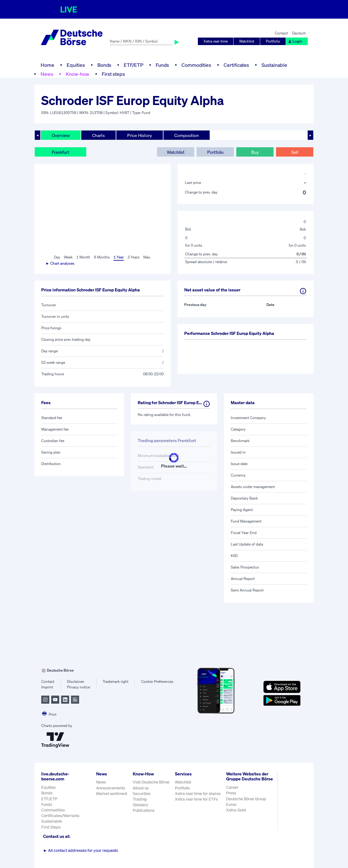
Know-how (78, 74)
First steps (113, 74)
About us (141, 788)
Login (295, 41)
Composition (187, 135)
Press (231, 793)
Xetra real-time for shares (198, 794)
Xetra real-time (216, 41)
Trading (140, 799)
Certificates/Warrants (60, 816)
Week (68, 257)
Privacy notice (78, 687)
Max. (147, 257)
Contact (281, 33)
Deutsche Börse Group (246, 799)
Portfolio (273, 41)
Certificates (236, 65)
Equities (76, 65)
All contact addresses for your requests (80, 850)
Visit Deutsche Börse (151, 782)
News (47, 74)
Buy (255, 152)
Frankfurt (60, 152)
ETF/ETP (134, 65)
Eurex (231, 804)
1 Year (119, 257)
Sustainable (274, 65)
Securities (142, 794)
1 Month (83, 257)
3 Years (134, 257)
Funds (162, 65)
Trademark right (116, 681)
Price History (140, 135)
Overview (61, 135)
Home (47, 65)
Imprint (47, 687)
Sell (295, 152)
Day (57, 257)
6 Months (102, 257)
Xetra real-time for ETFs (196, 799)
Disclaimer (76, 681)
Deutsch (299, 33)
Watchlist (247, 41)
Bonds (104, 65)
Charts (98, 135)
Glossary (141, 805)
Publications (144, 810)
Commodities (196, 65)
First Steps (51, 827)
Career (232, 787)
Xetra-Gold (236, 810)
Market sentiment (112, 794)
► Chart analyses (60, 263)
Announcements (111, 788)
